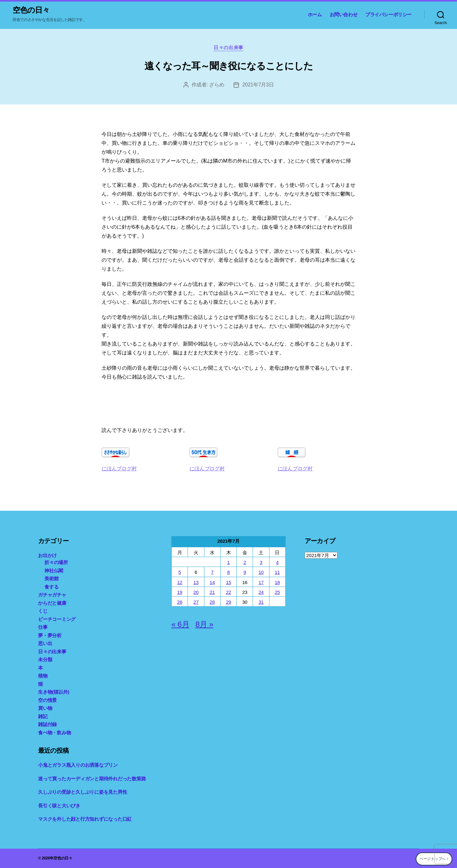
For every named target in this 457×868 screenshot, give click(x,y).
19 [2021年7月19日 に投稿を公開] (180, 592)
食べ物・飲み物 (54, 733)
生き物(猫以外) (54, 692)
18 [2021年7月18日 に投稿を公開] (277, 582)
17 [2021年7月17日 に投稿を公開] (261, 582)
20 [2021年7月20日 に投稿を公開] (196, 592)
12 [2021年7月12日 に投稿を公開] (180, 582)
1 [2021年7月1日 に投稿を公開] (228, 562)
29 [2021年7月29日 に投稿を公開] (228, 602)
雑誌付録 (47, 724)
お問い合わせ (344, 14)
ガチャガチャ (52, 595)
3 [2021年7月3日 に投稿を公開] (261, 562)
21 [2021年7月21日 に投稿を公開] (212, 592)
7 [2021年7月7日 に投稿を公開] (212, 572)
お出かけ (47, 555)
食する (51, 587)
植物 (43, 676)
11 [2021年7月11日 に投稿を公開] (277, 572)
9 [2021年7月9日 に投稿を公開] (245, 572)
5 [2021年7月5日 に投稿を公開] (180, 572)
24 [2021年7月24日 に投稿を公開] (261, 592)
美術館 (51, 579)
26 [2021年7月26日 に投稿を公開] (180, 602)
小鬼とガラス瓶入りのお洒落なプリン (78, 765)
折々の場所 (56, 562)
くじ (43, 611)
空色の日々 (31, 10)
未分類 (45, 659)
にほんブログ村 (119, 469)
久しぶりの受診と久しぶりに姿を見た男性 (83, 792)
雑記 (43, 716)
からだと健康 (52, 603)
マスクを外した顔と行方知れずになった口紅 (85, 819)
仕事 (43, 627)
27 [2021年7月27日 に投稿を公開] (196, 602)
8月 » (204, 624)
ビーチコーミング (57, 619)
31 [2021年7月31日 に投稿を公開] (261, 602)
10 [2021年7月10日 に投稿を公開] (261, 572)
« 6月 (180, 624)
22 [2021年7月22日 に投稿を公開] (228, 592)
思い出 (45, 643)
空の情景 (47, 700)
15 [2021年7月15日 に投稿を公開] (228, 582)
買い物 (45, 708)
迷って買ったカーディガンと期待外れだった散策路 (92, 779)
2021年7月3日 (258, 85)
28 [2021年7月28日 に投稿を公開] (212, 602)
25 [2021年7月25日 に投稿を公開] (277, 592)
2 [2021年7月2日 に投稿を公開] (245, 562)
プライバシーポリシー (388, 14)
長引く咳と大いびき (59, 806)
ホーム (315, 14)
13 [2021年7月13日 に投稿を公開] (196, 582)
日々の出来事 (228, 47)
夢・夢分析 (50, 635)
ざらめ (217, 85)
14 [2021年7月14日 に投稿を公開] (212, 582)
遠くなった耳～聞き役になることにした (229, 66)
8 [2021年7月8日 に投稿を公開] (228, 572)
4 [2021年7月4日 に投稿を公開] (277, 562)
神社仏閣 (54, 571)
